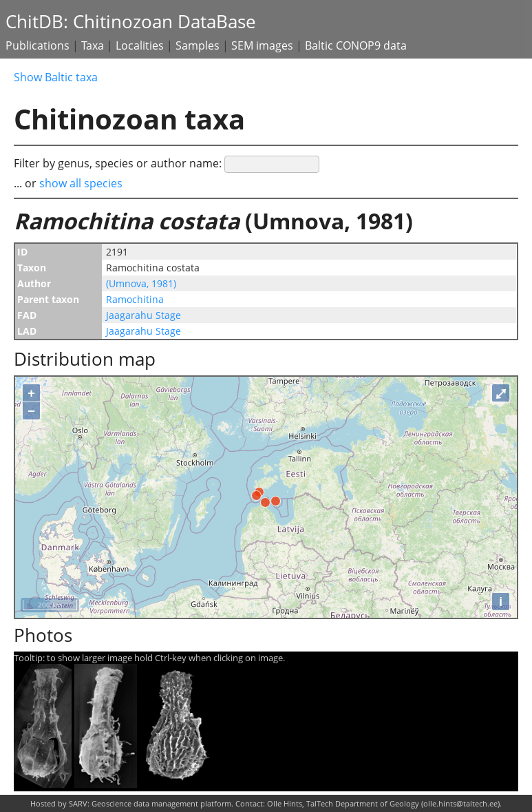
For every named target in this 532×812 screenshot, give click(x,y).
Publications (38, 45)
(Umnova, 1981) (141, 283)
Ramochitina (135, 299)
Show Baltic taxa (56, 77)
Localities (140, 45)
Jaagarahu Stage (143, 315)
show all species (81, 183)
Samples (198, 45)
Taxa (93, 45)
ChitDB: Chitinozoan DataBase (131, 22)
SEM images (262, 45)
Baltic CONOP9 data (356, 45)
